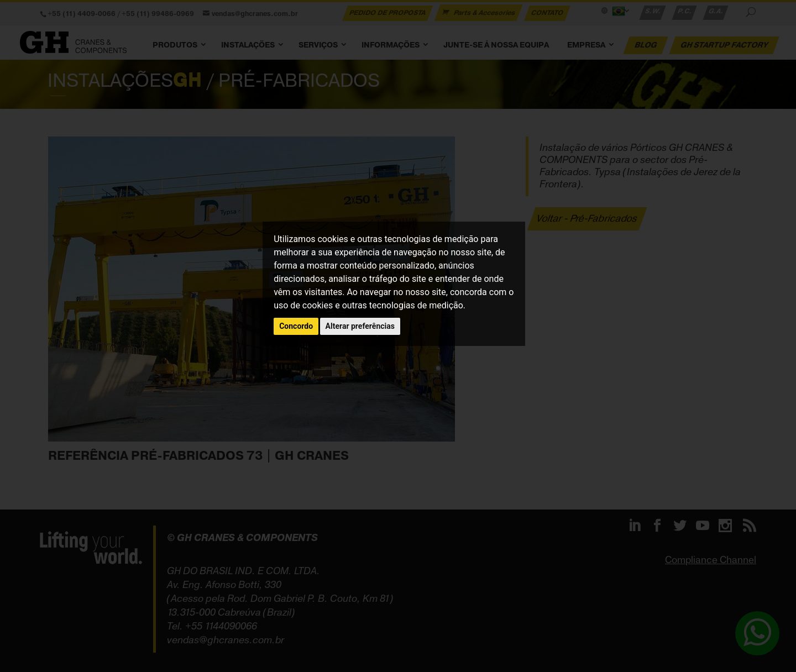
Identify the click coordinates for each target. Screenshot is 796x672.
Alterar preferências (360, 326)
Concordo (296, 326)
